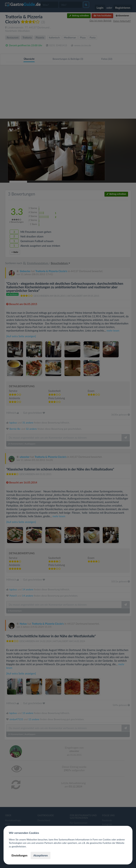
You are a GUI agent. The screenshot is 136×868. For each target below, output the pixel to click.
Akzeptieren (40, 855)
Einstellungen (19, 855)
